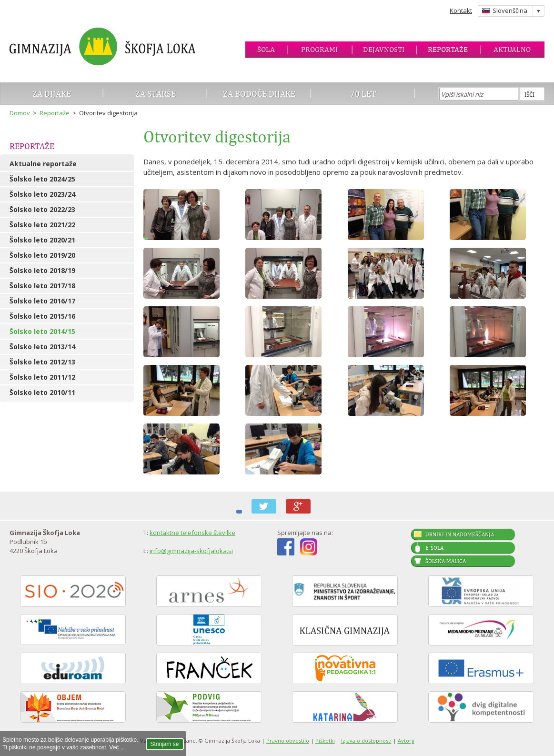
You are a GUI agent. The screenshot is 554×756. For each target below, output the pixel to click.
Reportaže (448, 49)
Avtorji (406, 741)
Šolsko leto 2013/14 (42, 347)
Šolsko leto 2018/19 (42, 270)
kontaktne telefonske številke (192, 533)
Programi (319, 49)
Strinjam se (165, 744)
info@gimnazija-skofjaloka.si (191, 551)
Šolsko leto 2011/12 (42, 377)
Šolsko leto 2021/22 (42, 225)
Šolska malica (446, 561)
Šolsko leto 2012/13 (42, 362)
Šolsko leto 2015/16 (42, 316)
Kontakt (461, 10)
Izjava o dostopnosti (366, 741)
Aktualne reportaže (43, 164)
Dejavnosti (384, 49)
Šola (266, 49)
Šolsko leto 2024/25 (42, 179)
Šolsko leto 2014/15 (42, 331)
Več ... (117, 747)
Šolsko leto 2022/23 (42, 209)
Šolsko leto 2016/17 (42, 301)
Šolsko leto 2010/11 (42, 392)
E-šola (434, 548)
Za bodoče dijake (259, 94)
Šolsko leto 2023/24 (42, 194)
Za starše (156, 94)
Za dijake (52, 94)
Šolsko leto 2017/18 (42, 286)
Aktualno (512, 49)
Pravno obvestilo (288, 741)
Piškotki (325, 741)
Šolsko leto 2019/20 (42, 255)
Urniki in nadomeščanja (460, 534)
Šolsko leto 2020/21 (42, 240)
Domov (20, 113)
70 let (363, 94)
